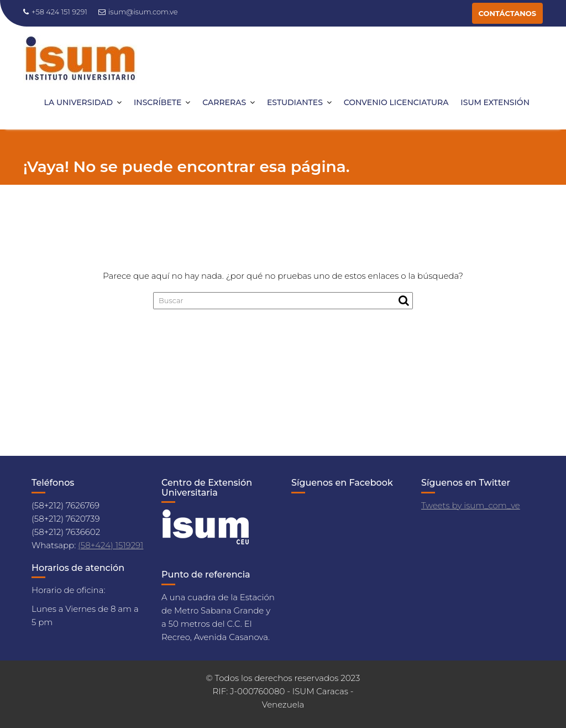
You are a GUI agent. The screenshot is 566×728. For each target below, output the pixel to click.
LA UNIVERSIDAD (79, 102)
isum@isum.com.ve (138, 12)
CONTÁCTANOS (507, 13)
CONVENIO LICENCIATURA (396, 102)
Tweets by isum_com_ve (471, 505)
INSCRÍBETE (158, 102)
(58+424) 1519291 (111, 545)
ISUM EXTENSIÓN (495, 102)
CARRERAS (224, 102)
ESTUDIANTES (295, 102)
